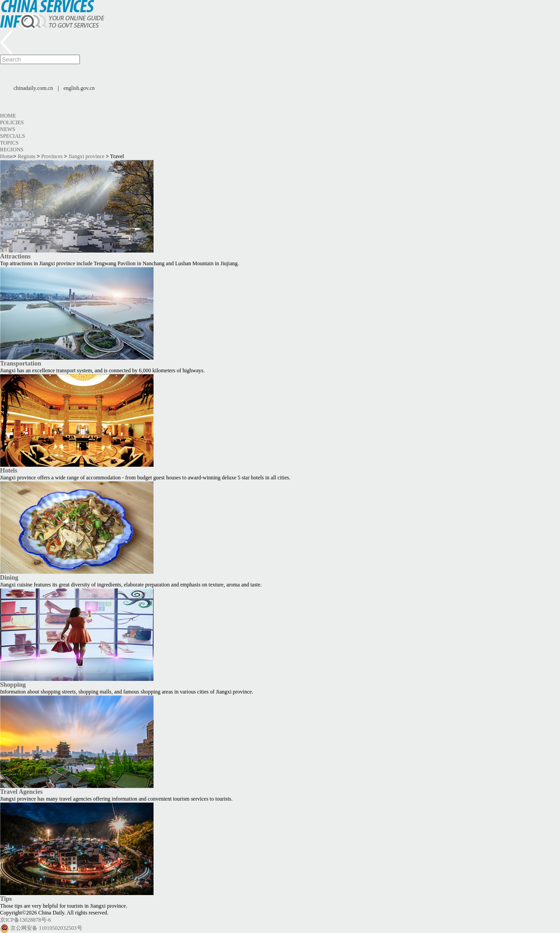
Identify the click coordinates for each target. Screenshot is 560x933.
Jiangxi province (87, 156)
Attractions (15, 256)
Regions (12, 150)
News (8, 129)
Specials (12, 136)
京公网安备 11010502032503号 (46, 928)
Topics (9, 143)
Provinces (52, 156)
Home (8, 116)
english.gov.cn (79, 88)
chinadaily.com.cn (33, 88)
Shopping (13, 685)
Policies (12, 122)
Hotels (9, 470)
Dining (9, 577)
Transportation (21, 363)
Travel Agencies (21, 792)
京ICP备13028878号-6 (26, 920)
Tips (6, 899)
